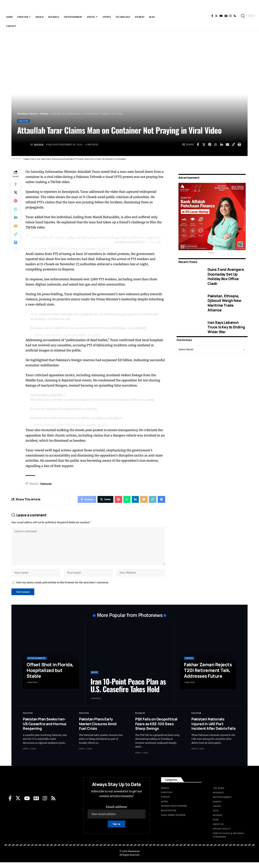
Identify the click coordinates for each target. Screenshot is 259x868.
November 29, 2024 (97, 425)
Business (140, 719)
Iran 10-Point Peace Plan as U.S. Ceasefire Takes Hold (128, 691)
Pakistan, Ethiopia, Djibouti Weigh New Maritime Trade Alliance (224, 300)
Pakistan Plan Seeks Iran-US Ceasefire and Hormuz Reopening (45, 729)
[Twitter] (216, 16)
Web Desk (40, 145)
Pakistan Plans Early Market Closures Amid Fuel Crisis (98, 729)
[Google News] (226, 16)
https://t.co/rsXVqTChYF (135, 328)
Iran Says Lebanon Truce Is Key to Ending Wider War (226, 324)
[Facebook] (212, 16)
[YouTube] (221, 16)
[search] (243, 16)
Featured (47, 484)
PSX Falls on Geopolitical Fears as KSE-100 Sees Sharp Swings (156, 729)
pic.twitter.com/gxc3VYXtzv (129, 242)
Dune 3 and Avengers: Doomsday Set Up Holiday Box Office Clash (226, 274)
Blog (94, 678)
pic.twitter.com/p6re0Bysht (109, 418)
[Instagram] (230, 16)
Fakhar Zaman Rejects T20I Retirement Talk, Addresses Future (208, 676)
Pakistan (24, 121)
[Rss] (235, 16)
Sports (189, 664)
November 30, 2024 (88, 335)
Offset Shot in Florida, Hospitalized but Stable (50, 676)
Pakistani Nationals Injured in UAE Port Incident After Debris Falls (213, 729)
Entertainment (37, 664)
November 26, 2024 (97, 249)
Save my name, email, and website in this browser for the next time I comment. (62, 587)
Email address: (117, 818)
